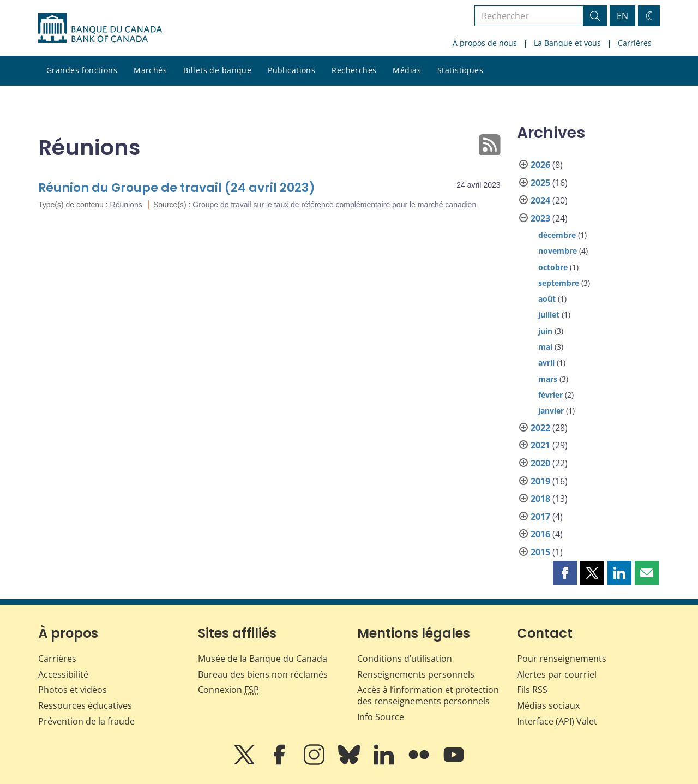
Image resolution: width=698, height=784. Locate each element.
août (547, 299)
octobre (553, 267)
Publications (291, 70)
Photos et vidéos (73, 690)
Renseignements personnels (416, 674)
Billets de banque (217, 70)
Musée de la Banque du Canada (263, 659)
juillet (549, 315)
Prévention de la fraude (86, 721)
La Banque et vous (567, 43)
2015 (540, 552)
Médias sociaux (548, 705)
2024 (540, 200)
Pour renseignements (562, 659)
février (550, 395)
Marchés (150, 70)
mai (545, 347)
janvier (551, 411)
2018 (540, 499)
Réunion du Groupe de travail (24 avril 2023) (177, 188)
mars (548, 379)
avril (546, 363)
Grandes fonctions (82, 70)
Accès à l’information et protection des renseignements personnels (428, 695)
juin (545, 331)
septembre (559, 283)
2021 (540, 445)
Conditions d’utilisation (405, 659)
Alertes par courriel (557, 674)
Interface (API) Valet (557, 721)
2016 (540, 534)
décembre (557, 235)
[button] (565, 573)
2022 (540, 428)
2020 (540, 463)
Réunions (126, 205)
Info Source (381, 717)
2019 (540, 481)
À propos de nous (485, 43)
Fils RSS (532, 690)
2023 (540, 218)
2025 (540, 183)
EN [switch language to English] (622, 16)
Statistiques (460, 70)
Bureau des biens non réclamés (263, 674)
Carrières (635, 43)
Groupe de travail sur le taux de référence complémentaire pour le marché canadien (334, 205)
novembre (558, 251)
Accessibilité (63, 674)
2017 (540, 517)
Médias (407, 70)
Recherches (354, 70)
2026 (540, 165)
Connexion (228, 690)
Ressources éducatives (85, 705)
